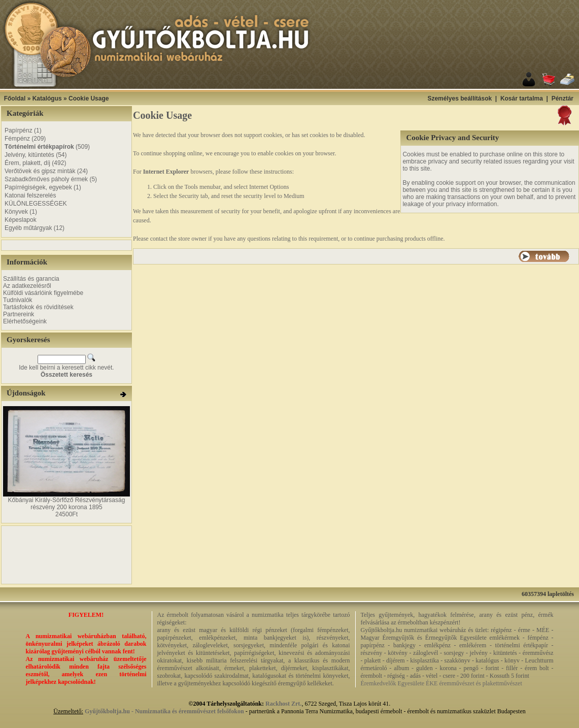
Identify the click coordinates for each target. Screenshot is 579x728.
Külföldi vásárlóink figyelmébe (43, 293)
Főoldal (15, 98)
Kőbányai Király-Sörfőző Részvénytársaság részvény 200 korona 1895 (67, 504)
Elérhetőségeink (25, 321)
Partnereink (19, 314)
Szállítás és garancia (31, 279)
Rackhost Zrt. (283, 704)
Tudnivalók (18, 300)
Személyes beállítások (459, 98)
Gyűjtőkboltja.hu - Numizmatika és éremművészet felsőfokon (164, 711)
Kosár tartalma (522, 98)
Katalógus (47, 98)
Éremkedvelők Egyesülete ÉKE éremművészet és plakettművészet (441, 683)
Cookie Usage (89, 98)
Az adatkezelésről (27, 286)
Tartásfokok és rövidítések (38, 307)
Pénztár (563, 98)
